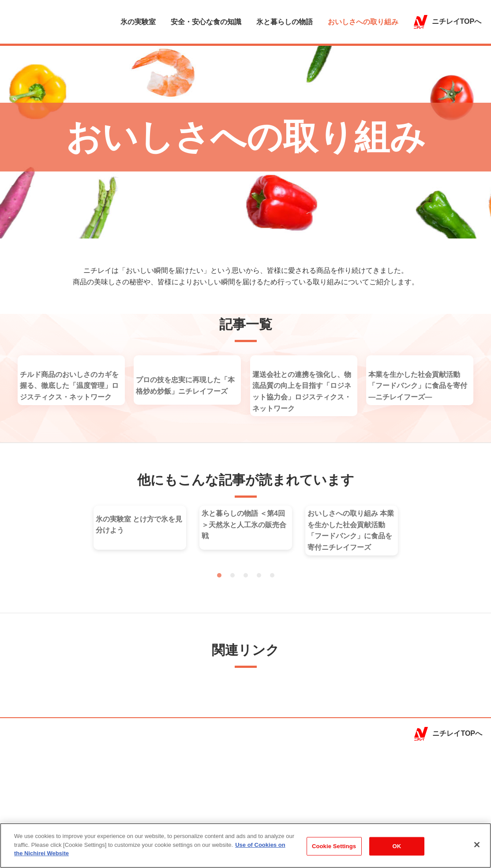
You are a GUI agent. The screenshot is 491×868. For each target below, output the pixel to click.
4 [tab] (259, 661)
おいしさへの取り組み (363, 22)
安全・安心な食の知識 (206, 22)
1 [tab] (219, 661)
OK (397, 847)
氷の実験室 (138, 22)
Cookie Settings (334, 847)
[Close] (477, 846)
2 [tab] (232, 661)
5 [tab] (272, 661)
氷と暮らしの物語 (285, 22)
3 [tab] (246, 661)
